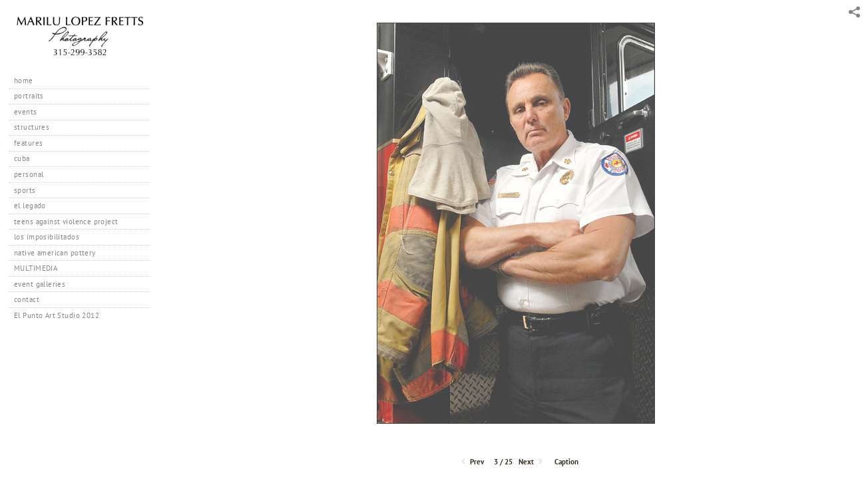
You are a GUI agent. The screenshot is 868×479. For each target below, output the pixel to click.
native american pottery (55, 253)
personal (29, 174)
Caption (566, 462)
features (28, 143)
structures (32, 127)
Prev (472, 462)
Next (532, 462)
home (24, 80)
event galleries (40, 284)
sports (25, 190)
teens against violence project (66, 222)
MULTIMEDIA (36, 268)
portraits (29, 96)
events (26, 112)
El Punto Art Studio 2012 (57, 315)
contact (27, 299)
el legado (30, 206)
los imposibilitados (47, 237)
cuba (22, 158)
